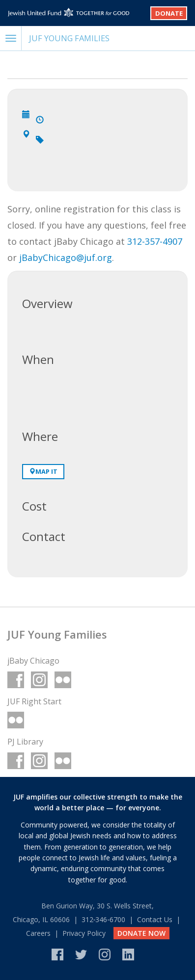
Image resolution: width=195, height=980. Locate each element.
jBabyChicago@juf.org (66, 258)
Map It (43, 471)
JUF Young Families (69, 38)
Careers (38, 933)
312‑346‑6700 (103, 919)
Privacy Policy (84, 933)
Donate (169, 13)
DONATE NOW (141, 933)
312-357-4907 (155, 241)
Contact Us (155, 919)
